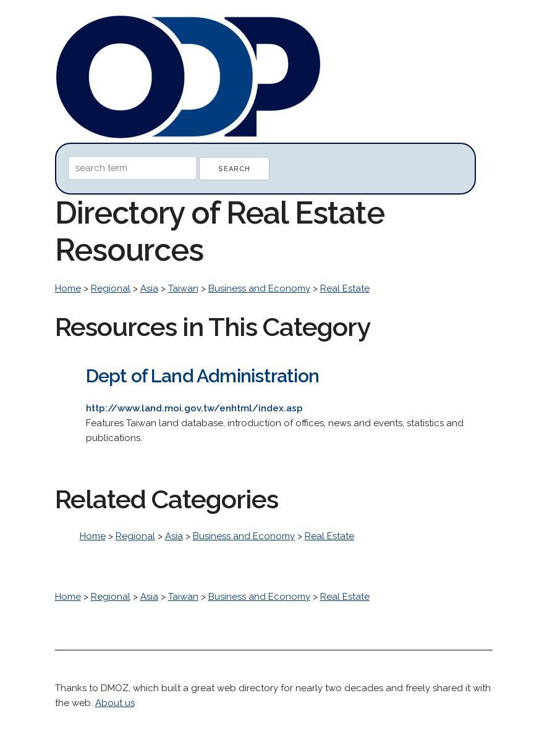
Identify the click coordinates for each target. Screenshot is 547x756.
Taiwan (183, 288)
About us (115, 703)
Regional (111, 288)
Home (68, 288)
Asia (149, 288)
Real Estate (345, 288)
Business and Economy (259, 288)
